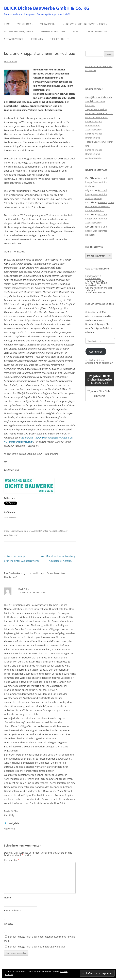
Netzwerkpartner (14, 39)
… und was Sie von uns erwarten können (85, 24)
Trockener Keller (60, 39)
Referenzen (37, 39)
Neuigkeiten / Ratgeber (53, 31)
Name (7, 898)
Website (9, 924)
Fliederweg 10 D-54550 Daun (93, 277)
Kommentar (12, 860)
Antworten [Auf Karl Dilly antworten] (9, 829)
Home (7, 24)
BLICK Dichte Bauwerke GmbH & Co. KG (47, 8)
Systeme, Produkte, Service (19, 31)
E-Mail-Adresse (13, 910)
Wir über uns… (25, 24)
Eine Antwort (11, 62)
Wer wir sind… (48, 24)
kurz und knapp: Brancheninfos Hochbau (96, 182)
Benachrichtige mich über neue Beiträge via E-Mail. (37, 947)
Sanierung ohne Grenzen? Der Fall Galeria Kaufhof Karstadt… (100, 206)
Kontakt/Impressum (96, 31)
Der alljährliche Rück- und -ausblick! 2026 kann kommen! (99, 101)
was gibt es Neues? (58, 531)
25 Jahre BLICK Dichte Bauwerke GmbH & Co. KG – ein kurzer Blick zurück (99, 113)
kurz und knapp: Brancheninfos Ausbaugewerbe (94, 126)
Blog (75, 31)
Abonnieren (96, 352)
